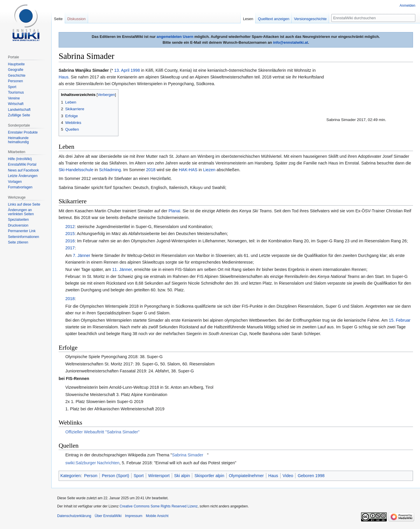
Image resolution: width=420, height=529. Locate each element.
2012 (70, 227)
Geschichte (17, 76)
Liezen (209, 170)
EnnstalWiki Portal (22, 164)
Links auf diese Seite (24, 204)
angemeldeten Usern (175, 37)
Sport (139, 476)
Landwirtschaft (19, 110)
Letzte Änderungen (23, 176)
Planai (174, 211)
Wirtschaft (16, 104)
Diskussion (77, 19)
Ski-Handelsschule (76, 170)
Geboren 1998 (311, 476)
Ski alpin (182, 476)
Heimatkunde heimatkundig (18, 140)
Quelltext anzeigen (274, 19)
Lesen (248, 19)
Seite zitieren (18, 242)
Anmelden (407, 6)
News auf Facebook (23, 170)
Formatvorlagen (20, 187)
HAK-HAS (188, 170)
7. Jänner (82, 255)
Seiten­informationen (23, 237)
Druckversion (18, 225)
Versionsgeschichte (310, 19)
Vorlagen (15, 182)
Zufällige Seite (19, 115)
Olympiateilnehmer (246, 476)
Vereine (14, 98)
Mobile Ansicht (157, 516)
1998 (135, 70)
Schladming (110, 170)
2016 (70, 241)
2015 (70, 234)
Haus (64, 77)
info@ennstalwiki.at (290, 42)
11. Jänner (122, 269)
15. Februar (400, 320)
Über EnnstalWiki (108, 516)
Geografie (16, 70)
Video (288, 476)
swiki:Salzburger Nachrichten (92, 463)
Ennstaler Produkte (23, 132)
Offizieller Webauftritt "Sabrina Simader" (102, 432)
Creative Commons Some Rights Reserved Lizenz (159, 506)
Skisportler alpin (209, 476)
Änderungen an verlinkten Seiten (21, 212)
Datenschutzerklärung (74, 516)
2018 (151, 170)
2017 (70, 248)
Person (91, 476)
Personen (15, 81)
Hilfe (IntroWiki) (20, 159)
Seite (58, 19)
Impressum (134, 516)
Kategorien (71, 476)
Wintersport (159, 476)
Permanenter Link (22, 231)
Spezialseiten (18, 220)
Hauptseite (16, 64)
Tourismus (16, 92)
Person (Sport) (116, 476)
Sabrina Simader (188, 455)
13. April (122, 70)
